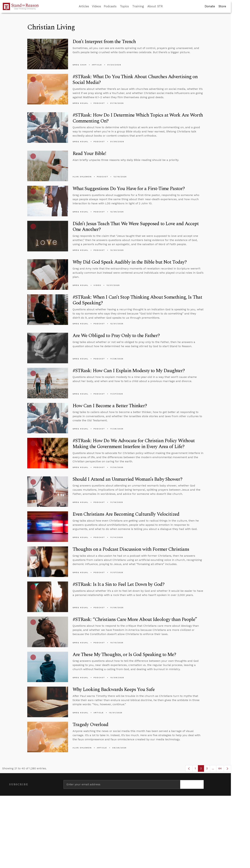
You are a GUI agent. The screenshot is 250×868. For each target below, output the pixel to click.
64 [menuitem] (220, 768)
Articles (84, 6)
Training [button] (138, 6)
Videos (96, 6)
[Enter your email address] (122, 784)
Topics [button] (124, 6)
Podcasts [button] (110, 6)
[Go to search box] (166, 6)
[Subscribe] (192, 784)
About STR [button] (155, 6)
